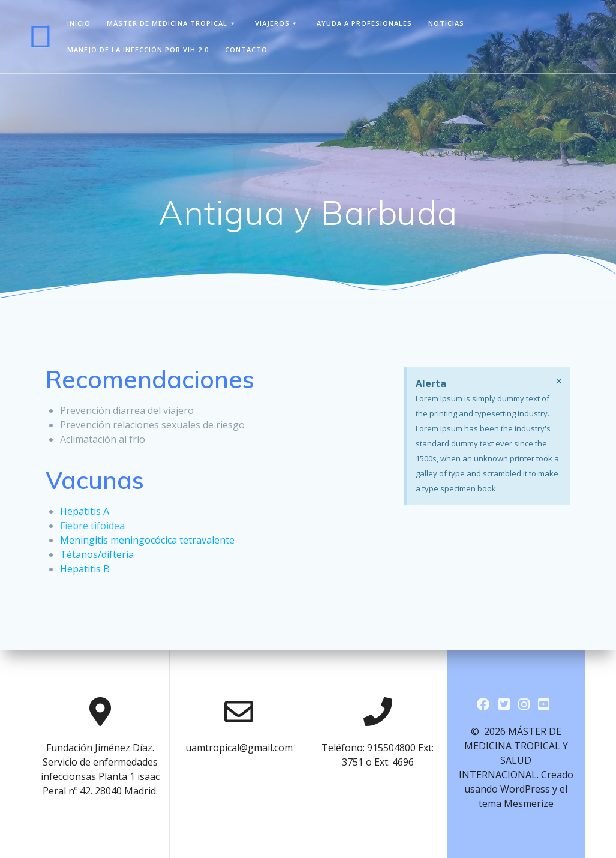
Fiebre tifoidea (92, 526)
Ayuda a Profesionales (364, 23)
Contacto (246, 49)
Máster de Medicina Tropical (167, 23)
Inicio (79, 23)
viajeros (272, 23)
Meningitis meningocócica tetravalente (147, 540)
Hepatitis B (85, 569)
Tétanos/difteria (97, 554)
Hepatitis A (85, 511)
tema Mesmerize (516, 803)
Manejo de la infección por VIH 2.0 (138, 49)
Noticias (446, 23)
